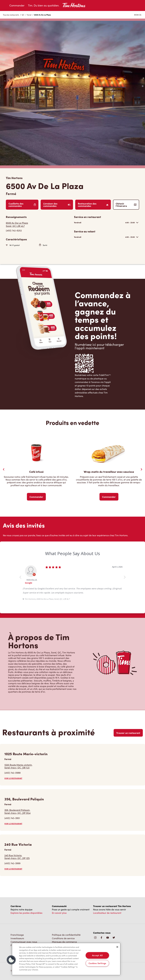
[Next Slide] (141, 469)
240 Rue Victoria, (17, 857)
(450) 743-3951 (12, 818)
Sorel (29, 15)
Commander (17, 5)
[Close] (117, 947)
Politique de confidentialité (66, 935)
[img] (114, 938)
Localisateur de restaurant (107, 913)
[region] (66, 959)
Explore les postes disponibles (26, 913)
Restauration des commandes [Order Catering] (93, 205)
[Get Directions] (38, 224)
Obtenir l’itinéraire (126, 205)
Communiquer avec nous (24, 942)
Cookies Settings (97, 963)
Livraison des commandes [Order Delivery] (57, 205)
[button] (11, 960)
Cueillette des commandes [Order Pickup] (22, 205)
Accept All (97, 955)
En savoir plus (59, 913)
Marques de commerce (64, 942)
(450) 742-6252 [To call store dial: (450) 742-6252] (14, 230)
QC (23, 15)
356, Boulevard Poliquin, (17, 811)
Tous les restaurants (11, 15)
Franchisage (17, 935)
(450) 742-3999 (12, 863)
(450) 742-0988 (12, 773)
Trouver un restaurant (128, 733)
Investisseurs (17, 938)
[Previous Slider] (4, 469)
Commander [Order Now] (36, 497)
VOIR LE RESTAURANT (13, 778)
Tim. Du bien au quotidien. (44, 5)
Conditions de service (63, 938)
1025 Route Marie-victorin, (18, 766)
